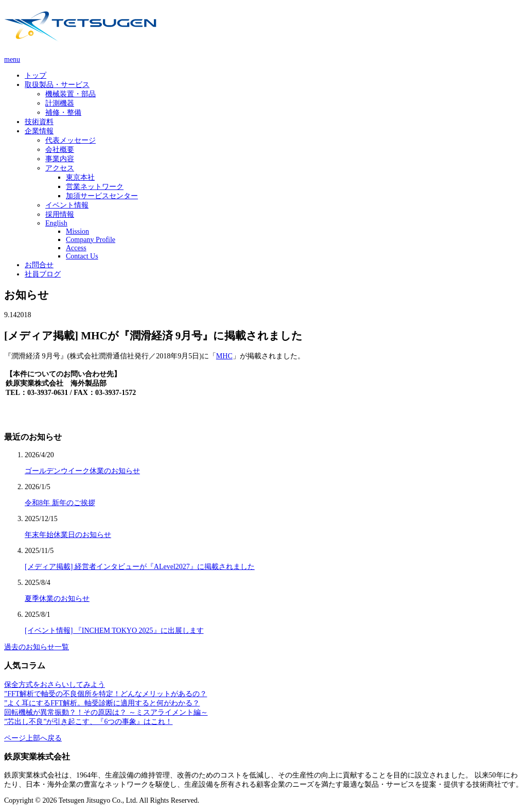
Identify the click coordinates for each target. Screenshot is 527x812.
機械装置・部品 (71, 94)
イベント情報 (67, 205)
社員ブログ (43, 274)
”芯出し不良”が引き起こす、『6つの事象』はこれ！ (88, 722)
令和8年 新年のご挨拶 (60, 503)
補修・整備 (63, 113)
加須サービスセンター (102, 196)
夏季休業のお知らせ (57, 599)
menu (12, 59)
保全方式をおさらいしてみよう (55, 685)
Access (76, 248)
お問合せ (39, 265)
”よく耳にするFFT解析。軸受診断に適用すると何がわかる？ (102, 703)
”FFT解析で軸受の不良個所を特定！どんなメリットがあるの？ (106, 694)
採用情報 (60, 214)
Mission (77, 231)
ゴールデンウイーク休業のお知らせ (82, 471)
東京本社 (80, 177)
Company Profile (91, 240)
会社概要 (60, 150)
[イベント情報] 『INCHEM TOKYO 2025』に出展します (114, 630)
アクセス (60, 168)
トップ (36, 75)
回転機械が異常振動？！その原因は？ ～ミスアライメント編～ (106, 712)
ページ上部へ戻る (33, 738)
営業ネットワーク (95, 187)
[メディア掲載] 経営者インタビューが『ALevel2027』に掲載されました (140, 567)
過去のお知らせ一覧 (37, 647)
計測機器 (60, 103)
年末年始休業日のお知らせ (68, 535)
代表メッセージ (71, 140)
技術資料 (39, 122)
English (56, 223)
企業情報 (39, 131)
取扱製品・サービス (57, 85)
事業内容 (60, 159)
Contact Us (82, 256)
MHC (224, 356)
